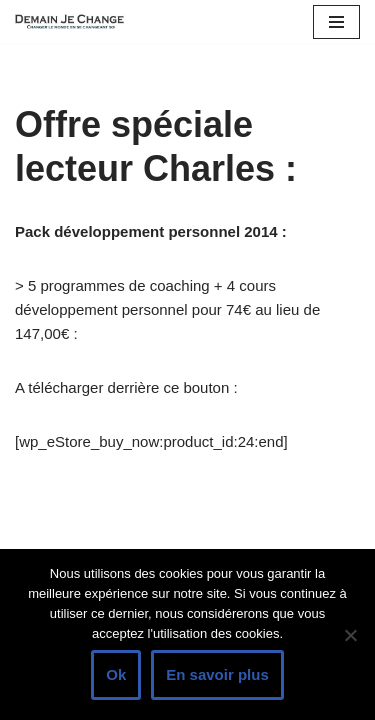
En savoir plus (217, 674)
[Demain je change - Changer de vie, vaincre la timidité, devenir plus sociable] (75, 21)
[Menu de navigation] (336, 22)
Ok (116, 674)
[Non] (350, 635)
